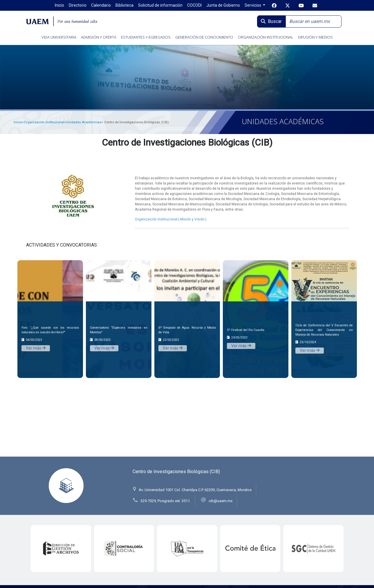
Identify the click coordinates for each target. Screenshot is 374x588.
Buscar (271, 21)
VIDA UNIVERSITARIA (59, 37)
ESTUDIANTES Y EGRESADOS (146, 37)
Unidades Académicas (84, 122)
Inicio (18, 122)
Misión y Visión (192, 219)
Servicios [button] (253, 5)
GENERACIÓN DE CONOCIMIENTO (204, 37)
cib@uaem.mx (221, 501)
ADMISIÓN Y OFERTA (99, 37)
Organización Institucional (44, 122)
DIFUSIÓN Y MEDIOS (315, 37)
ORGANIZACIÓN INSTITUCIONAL (266, 37)
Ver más (36, 348)
